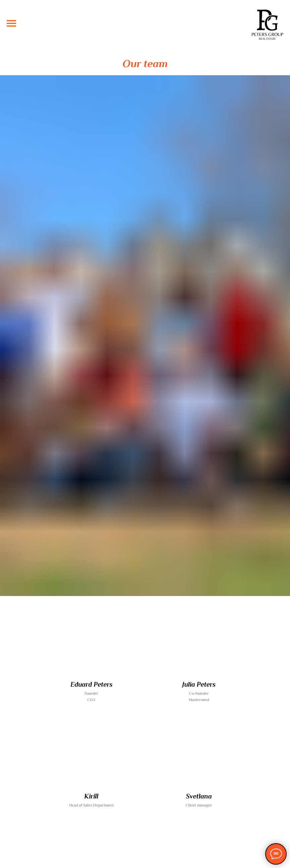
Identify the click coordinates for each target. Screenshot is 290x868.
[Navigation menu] (11, 24)
